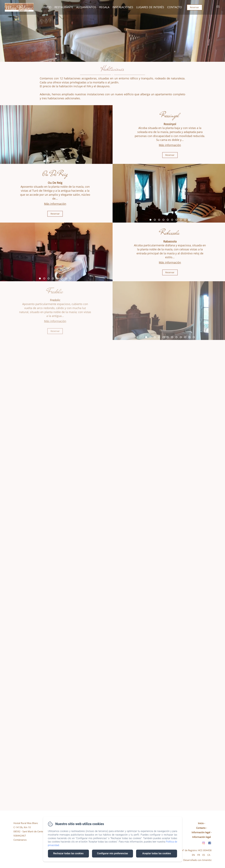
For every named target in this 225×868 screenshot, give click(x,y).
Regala (104, 7)
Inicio (47, 7)
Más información (170, 145)
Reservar (194, 7)
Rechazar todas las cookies (68, 853)
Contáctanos (20, 840)
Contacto (175, 7)
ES (204, 855)
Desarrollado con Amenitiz (197, 860)
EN (193, 855)
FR (199, 855)
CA (209, 855)
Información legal (201, 832)
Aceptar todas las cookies (157, 853)
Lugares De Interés (150, 7)
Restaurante (64, 7)
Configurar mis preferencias (113, 853)
